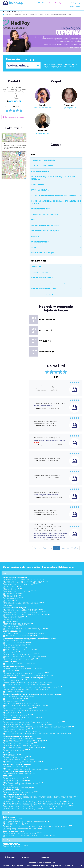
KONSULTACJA (13, 605)
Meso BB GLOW (13, 819)
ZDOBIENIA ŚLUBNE (14, 701)
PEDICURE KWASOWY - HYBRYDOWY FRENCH (24, 748)
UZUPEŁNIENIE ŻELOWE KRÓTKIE (18, 697)
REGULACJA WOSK (14, 692)
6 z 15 (56, 548)
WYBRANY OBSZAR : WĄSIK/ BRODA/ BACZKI (24, 580)
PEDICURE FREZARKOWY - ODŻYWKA (21, 743)
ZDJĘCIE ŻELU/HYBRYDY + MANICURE (20, 708)
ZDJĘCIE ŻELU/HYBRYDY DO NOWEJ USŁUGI (23, 703)
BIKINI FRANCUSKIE (13, 598)
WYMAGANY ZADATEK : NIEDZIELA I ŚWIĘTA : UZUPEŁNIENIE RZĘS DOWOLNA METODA (38, 804)
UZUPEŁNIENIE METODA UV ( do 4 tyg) (21, 659)
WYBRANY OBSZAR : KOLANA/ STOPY (21, 584)
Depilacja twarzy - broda (16, 781)
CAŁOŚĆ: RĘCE (13, 589)
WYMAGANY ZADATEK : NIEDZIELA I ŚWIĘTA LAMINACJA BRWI (29, 809)
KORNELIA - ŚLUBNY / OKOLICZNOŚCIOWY (23, 762)
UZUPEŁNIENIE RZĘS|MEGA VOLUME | (21, 654)
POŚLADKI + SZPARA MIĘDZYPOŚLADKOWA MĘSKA (25, 629)
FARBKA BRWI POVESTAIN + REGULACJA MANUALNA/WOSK (29, 689)
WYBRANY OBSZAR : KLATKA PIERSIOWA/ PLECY (25, 612)
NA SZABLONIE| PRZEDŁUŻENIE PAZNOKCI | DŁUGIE (25, 718)
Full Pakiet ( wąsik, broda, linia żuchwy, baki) (23, 783)
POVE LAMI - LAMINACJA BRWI (19, 664)
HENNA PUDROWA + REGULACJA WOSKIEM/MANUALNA (27, 683)
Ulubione (42, 3)
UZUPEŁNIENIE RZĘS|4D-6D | (17, 643)
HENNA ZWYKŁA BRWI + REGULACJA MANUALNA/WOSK (27, 685)
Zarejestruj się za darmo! (59, 3)
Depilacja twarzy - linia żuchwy (18, 788)
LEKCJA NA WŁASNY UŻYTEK (18, 760)
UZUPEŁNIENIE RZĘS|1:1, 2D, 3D (18, 647)
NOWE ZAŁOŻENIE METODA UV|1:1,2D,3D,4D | (24, 657)
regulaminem (68, 866)
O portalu (26, 858)
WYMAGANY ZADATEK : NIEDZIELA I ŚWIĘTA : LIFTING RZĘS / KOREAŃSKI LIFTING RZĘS (38, 806)
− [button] (4, 138)
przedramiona (12, 785)
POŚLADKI (11, 601)
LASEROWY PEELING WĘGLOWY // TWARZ (23, 833)
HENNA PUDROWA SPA (15, 680)
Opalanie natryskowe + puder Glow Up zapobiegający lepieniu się (33, 769)
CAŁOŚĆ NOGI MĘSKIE (15, 617)
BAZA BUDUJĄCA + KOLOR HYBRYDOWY (22, 732)
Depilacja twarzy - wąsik (16, 778)
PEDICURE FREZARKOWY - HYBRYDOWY (22, 739)
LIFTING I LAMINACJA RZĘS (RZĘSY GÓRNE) (22, 669)
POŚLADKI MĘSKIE (13, 626)
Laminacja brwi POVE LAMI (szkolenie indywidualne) (27, 633)
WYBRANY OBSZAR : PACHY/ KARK (20, 591)
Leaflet (24, 178)
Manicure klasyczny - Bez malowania (21, 792)
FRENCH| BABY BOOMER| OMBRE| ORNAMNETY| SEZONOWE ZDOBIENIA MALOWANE (38, 734)
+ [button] (4, 135)
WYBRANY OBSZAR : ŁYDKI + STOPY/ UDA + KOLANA (26, 582)
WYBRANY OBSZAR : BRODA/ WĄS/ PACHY (23, 610)
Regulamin (45, 858)
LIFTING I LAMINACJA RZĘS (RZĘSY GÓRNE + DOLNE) (26, 673)
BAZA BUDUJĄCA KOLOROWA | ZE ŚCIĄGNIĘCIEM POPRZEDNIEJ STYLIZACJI (35, 722)
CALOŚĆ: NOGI (13, 587)
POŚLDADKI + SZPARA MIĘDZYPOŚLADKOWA (23, 603)
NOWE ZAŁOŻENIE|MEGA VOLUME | (21, 650)
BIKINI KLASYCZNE (13, 594)
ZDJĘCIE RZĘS (12, 652)
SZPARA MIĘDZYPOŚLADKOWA (18, 624)
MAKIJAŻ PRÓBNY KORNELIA (17, 757)
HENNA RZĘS (11, 671)
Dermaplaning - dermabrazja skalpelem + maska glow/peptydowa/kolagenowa (38, 826)
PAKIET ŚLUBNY (13, 755)
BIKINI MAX (11, 622)
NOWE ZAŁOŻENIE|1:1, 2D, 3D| (19, 640)
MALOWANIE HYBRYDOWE (16, 750)
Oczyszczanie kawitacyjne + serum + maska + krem (26, 822)
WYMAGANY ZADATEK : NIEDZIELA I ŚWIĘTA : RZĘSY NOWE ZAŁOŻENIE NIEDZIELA (36, 802)
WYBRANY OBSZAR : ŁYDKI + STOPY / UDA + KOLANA (27, 615)
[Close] (82, 866)
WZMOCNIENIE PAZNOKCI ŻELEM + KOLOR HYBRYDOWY (27, 725)
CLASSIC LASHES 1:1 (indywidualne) (20, 636)
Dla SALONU (75, 7)
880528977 (15, 101)
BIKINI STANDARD (13, 619)
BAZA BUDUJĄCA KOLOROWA (18, 729)
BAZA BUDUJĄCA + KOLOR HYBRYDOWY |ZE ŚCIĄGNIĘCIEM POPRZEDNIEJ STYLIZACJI (39, 727)
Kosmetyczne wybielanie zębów (19, 774)
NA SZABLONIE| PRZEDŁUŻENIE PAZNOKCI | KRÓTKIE (26, 706)
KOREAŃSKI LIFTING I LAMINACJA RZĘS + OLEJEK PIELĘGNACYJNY (31, 675)
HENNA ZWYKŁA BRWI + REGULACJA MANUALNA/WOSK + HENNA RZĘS (33, 687)
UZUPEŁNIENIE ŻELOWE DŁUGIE (18, 715)
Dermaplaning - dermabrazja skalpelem (22, 829)
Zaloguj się (76, 3)
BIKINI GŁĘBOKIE (13, 596)
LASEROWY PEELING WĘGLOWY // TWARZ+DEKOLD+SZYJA (29, 836)
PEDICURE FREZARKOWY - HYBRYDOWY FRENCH (25, 741)
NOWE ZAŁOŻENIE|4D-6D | (18, 645)
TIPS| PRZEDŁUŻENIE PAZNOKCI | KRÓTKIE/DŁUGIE (25, 711)
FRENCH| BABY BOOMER (15, 699)
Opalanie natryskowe (15, 767)
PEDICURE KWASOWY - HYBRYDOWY (21, 746)
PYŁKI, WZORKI (12, 713)
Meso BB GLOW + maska (16, 824)
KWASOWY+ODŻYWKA (15, 846)
